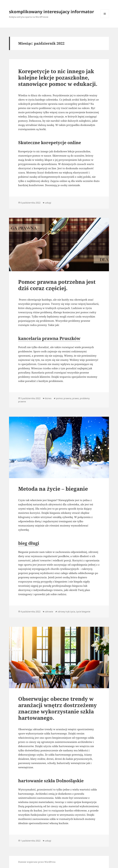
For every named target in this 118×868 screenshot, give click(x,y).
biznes (48, 398)
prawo (76, 398)
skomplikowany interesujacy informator (52, 12)
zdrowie (49, 612)
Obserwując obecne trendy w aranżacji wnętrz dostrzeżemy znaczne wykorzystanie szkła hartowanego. (57, 708)
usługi (48, 203)
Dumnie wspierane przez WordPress (37, 862)
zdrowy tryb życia (66, 612)
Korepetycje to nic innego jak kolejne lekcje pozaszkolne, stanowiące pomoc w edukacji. (58, 77)
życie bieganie (83, 612)
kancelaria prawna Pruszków (49, 338)
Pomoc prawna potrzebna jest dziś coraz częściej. (57, 285)
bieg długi (29, 543)
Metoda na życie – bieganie (53, 489)
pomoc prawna (64, 398)
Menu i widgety (105, 18)
